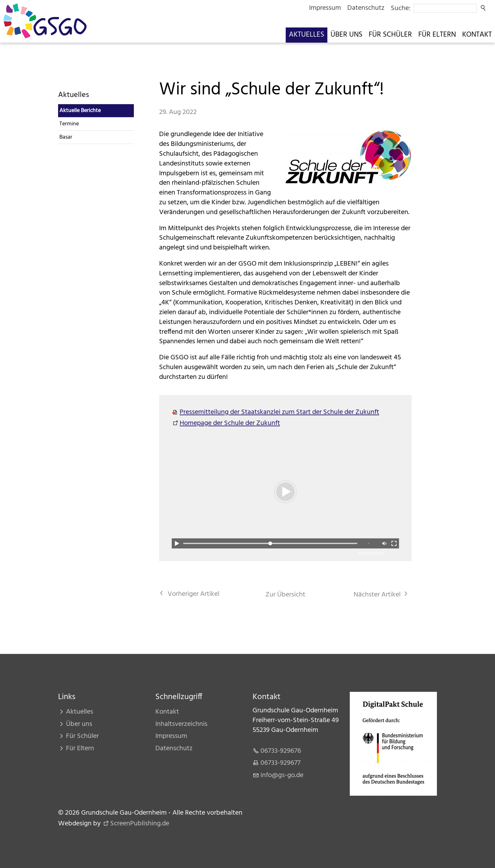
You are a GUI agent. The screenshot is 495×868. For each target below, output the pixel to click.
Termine (69, 124)
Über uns (346, 35)
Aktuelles (307, 35)
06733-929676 (281, 751)
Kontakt (477, 35)
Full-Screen (394, 543)
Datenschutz (366, 8)
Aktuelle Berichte (80, 111)
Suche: (401, 8)
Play (177, 543)
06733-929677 (280, 763)
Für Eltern (437, 35)
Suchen (484, 8)
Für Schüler (390, 35)
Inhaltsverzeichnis (181, 724)
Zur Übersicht (285, 595)
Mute (384, 543)
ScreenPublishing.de (140, 824)
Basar (66, 137)
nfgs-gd (282, 775)
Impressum (325, 8)
